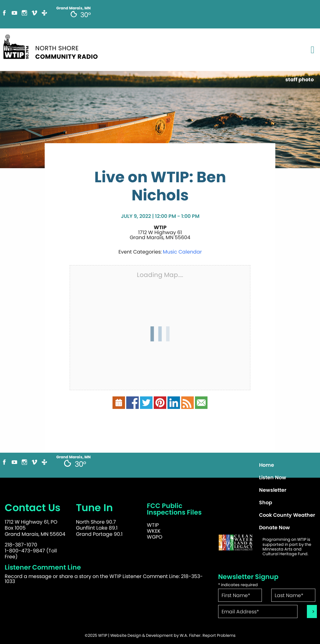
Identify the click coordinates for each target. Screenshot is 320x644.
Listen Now (273, 478)
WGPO (155, 537)
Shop (266, 503)
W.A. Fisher (190, 635)
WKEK (154, 531)
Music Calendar (182, 252)
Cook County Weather (287, 515)
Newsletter (273, 490)
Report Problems (219, 635)
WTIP (153, 525)
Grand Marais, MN (73, 457)
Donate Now (275, 528)
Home (267, 465)
